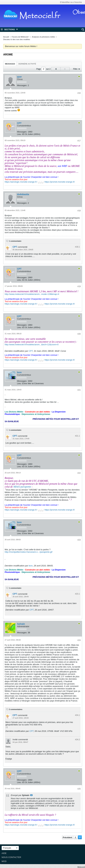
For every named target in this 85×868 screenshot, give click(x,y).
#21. (77, 436)
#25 (79, 789)
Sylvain (21, 624)
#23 (79, 540)
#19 (79, 286)
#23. (77, 594)
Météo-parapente (22, 487)
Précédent (67, 837)
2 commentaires (16, 709)
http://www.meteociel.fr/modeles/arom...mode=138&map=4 (32, 294)
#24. (77, 715)
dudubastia (23, 194)
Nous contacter (11, 857)
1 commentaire (15, 241)
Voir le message (31, 795)
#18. (77, 247)
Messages (10, 64)
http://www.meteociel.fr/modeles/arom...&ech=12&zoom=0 (32, 345)
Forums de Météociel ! (20, 37)
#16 (79, 93)
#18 (79, 211)
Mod (4, 861)
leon (19, 372)
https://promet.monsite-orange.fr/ (60, 182)
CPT (19, 123)
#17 (79, 141)
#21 (79, 390)
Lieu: (19, 134)
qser (19, 77)
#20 (79, 334)
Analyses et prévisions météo (43, 37)
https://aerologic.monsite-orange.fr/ (21, 182)
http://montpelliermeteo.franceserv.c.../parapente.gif (28, 552)
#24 (79, 640)
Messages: (22, 85)
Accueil (6, 37)
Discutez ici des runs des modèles (17, 39)
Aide (4, 853)
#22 (79, 473)
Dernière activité (27, 64)
